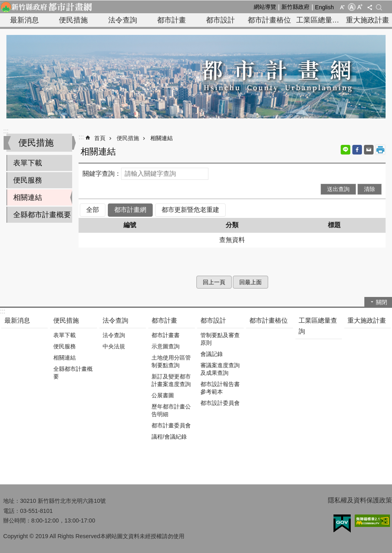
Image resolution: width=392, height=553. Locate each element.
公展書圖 (163, 395)
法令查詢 (123, 20)
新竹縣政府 (295, 7)
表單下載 (28, 163)
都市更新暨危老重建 (190, 210)
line (346, 150)
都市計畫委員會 (171, 425)
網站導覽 (265, 7)
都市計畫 (172, 20)
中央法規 (114, 346)
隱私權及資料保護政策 (360, 500)
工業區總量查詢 (320, 20)
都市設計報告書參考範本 (220, 388)
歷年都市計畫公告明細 (171, 410)
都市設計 (220, 20)
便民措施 (73, 20)
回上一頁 (214, 282)
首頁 (100, 138)
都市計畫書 (166, 335)
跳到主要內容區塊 (4, 4)
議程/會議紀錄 (169, 437)
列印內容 (380, 150)
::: (6, 131)
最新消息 (24, 20)
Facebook (357, 150)
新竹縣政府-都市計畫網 (46, 7)
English (324, 7)
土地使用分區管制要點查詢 (171, 361)
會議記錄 (212, 354)
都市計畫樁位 (269, 20)
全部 (93, 210)
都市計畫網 (130, 210)
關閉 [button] (382, 302)
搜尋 (379, 7)
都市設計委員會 (220, 403)
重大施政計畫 (368, 20)
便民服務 (28, 180)
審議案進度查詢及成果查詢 (220, 369)
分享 (370, 7)
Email (369, 150)
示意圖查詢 (166, 346)
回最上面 (251, 282)
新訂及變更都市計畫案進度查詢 (171, 380)
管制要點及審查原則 (220, 339)
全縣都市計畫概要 (42, 215)
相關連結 (28, 197)
